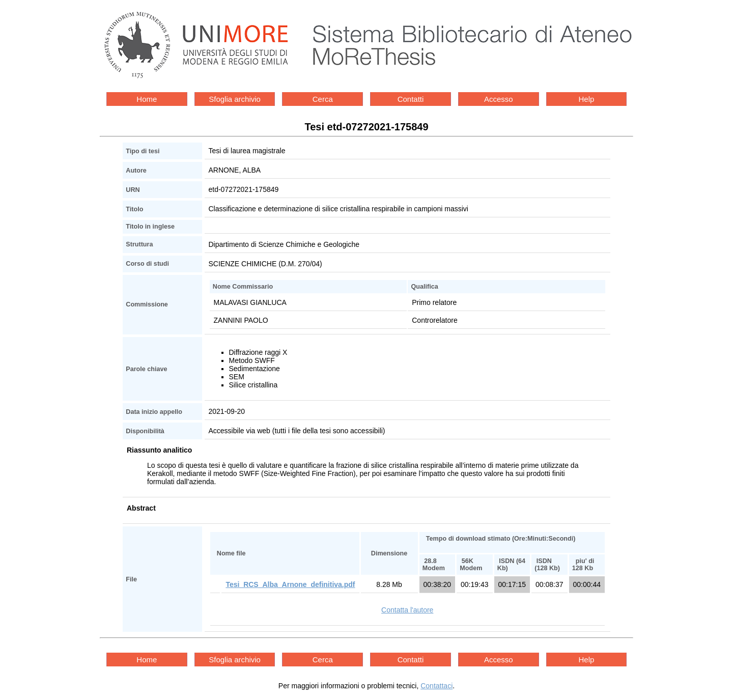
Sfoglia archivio (235, 99)
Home (147, 99)
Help (587, 99)
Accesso (499, 99)
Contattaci (436, 686)
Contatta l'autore (407, 610)
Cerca (323, 99)
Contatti (411, 99)
